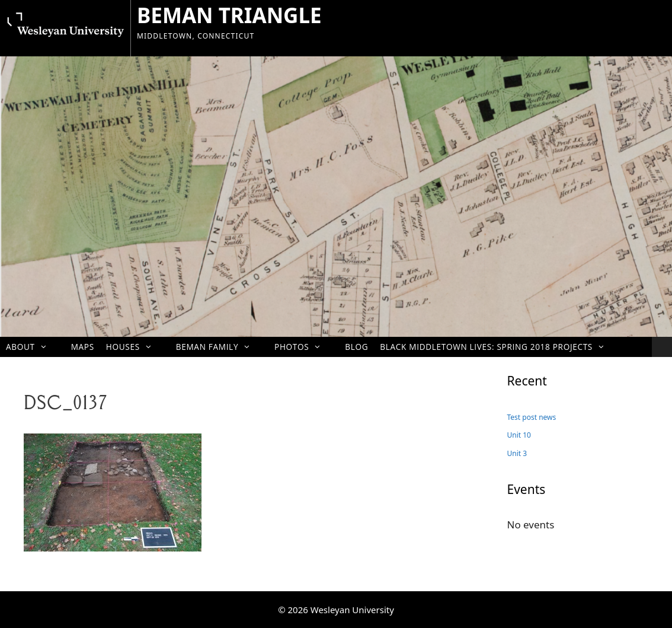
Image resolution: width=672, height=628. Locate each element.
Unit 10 (519, 435)
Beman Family (219, 347)
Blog (356, 347)
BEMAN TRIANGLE (229, 15)
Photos (304, 347)
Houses (135, 347)
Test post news (532, 417)
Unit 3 (517, 453)
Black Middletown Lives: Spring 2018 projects (498, 347)
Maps (83, 347)
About (33, 347)
